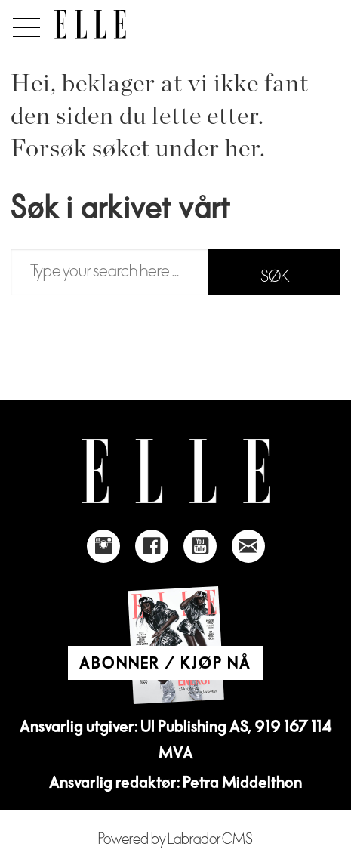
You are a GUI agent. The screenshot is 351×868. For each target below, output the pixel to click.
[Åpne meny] (24, 23)
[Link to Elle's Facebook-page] (152, 546)
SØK (275, 277)
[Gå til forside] (90, 24)
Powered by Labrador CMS (175, 839)
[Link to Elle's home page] (176, 471)
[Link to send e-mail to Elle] (248, 546)
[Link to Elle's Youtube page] (200, 546)
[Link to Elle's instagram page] (103, 546)
